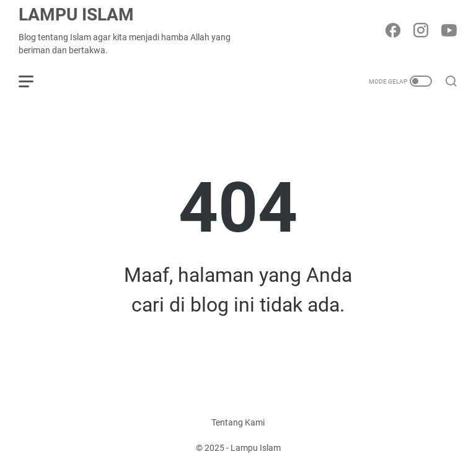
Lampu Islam (76, 15)
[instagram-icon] (421, 31)
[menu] (33, 81)
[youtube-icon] (449, 31)
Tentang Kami (238, 422)
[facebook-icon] (393, 31)
